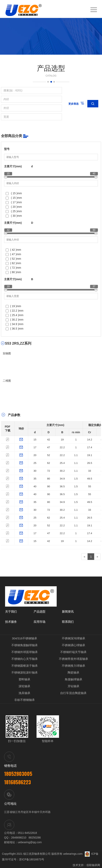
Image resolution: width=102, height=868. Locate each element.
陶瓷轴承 (73, 672)
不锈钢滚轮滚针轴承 (25, 672)
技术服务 (11, 622)
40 (35, 486)
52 (48, 455)
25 (35, 463)
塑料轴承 (24, 679)
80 (48, 479)
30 (35, 471)
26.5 (90, 463)
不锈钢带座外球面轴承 (73, 659)
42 (48, 440)
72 (48, 471)
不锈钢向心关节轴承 (25, 659)
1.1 (76, 455)
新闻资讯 (68, 612)
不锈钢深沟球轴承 (73, 638)
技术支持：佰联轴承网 (86, 865)
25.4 (62, 463)
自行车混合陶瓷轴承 (73, 693)
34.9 (62, 479)
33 (89, 471)
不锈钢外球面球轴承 (25, 652)
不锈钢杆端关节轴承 (73, 652)
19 (62, 440)
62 (48, 463)
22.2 (62, 447)
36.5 (62, 486)
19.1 (90, 455)
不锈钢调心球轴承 (73, 645)
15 (35, 440)
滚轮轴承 (24, 686)
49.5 (90, 479)
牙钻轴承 (73, 686)
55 (89, 486)
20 (35, 455)
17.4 (90, 447)
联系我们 (68, 622)
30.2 (62, 471)
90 (48, 486)
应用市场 (39, 622)
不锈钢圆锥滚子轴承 (25, 666)
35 (35, 479)
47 (48, 447)
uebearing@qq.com (30, 842)
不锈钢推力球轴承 (73, 666)
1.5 (76, 479)
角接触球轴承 (73, 679)
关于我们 (11, 612)
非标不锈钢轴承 (25, 700)
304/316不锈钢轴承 (25, 638)
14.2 (90, 440)
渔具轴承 (24, 693)
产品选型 (39, 612)
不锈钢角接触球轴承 (25, 645)
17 (35, 447)
